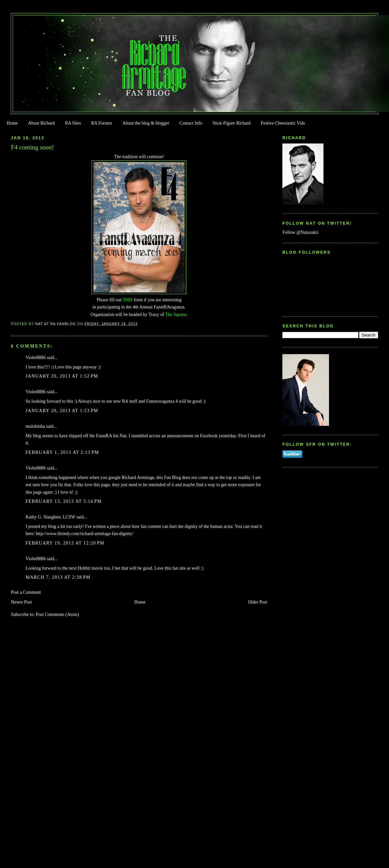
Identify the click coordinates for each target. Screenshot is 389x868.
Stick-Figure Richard (231, 123)
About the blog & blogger (146, 123)
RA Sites (73, 123)
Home (12, 123)
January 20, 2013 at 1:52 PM (62, 376)
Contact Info (191, 123)
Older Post (257, 602)
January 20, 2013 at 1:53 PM (62, 411)
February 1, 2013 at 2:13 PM (62, 452)
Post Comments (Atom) (57, 614)
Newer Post (21, 602)
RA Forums (102, 123)
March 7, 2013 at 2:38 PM (58, 577)
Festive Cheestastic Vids (283, 123)
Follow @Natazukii (300, 232)
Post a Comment (26, 592)
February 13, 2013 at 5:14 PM (64, 501)
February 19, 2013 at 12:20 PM (65, 543)
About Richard (41, 123)
